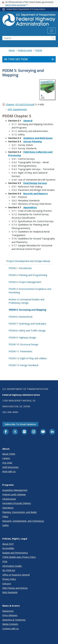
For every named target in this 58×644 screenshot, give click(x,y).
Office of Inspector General (16, 575)
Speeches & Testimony (14, 620)
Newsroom (8, 611)
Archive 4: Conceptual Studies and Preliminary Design (26, 301)
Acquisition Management (15, 490)
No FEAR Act (9, 570)
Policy (5, 516)
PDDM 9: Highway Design (22, 337)
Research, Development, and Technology (23, 521)
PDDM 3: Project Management (25, 282)
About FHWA (9, 454)
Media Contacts (10, 624)
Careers (6, 458)
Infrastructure (9, 499)
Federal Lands (25, 50)
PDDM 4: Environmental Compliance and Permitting (30, 291)
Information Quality (12, 566)
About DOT (8, 544)
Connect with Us (11, 629)
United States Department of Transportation (26, 9)
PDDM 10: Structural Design (24, 344)
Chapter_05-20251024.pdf (20, 104)
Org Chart (7, 463)
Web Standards (10, 592)
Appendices (30, 207)
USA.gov (7, 583)
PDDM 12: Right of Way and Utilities (28, 358)
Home (12, 50)
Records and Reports (36, 193)
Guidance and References (38, 138)
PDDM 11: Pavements (20, 351)
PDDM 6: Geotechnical (20, 317)
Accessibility (8, 548)
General (28, 121)
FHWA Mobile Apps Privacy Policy (19, 557)
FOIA (5, 561)
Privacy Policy (9, 579)
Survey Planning (33, 141)
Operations (8, 508)
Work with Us (9, 471)
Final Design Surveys (35, 183)
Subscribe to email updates (20, 424)
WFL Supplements (17, 109)
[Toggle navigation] (52, 31)
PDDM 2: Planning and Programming (28, 275)
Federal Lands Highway (14, 494)
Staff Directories (10, 467)
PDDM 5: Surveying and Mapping (27, 310)
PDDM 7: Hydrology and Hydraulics (27, 324)
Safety (5, 525)
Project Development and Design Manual (28, 261)
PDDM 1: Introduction (20, 268)
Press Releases (10, 615)
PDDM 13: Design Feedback (24, 365)
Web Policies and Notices (15, 588)
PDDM (39, 50)
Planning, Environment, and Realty (19, 512)
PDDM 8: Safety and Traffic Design (27, 330)
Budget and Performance (15, 553)
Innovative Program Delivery (17, 503)
